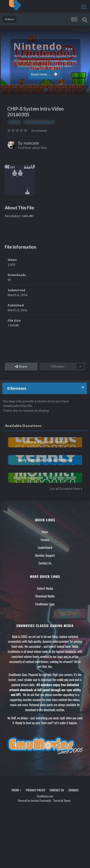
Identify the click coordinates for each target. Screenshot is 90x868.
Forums (45, 540)
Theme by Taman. (62, 800)
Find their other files (33, 148)
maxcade (31, 143)
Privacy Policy (35, 790)
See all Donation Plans (66, 489)
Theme (16, 790)
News (45, 532)
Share (21, 366)
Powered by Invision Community (35, 800)
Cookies (74, 790)
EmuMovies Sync (45, 604)
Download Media (45, 596)
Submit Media (45, 588)
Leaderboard (45, 547)
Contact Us (45, 563)
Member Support (45, 555)
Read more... (44, 74)
